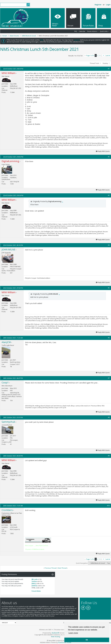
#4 (109, 245)
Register (98, 5)
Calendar (82, 31)
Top (108, 563)
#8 (109, 417)
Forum (5, 36)
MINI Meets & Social (29, 36)
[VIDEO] (34, 586)
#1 (109, 69)
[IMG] (34, 583)
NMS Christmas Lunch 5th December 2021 (39, 49)
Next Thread (62, 568)
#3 (109, 195)
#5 (109, 288)
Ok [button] (87, 640)
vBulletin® (55, 633)
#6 (109, 338)
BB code (35, 579)
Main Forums (14, 36)
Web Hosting (56, 637)
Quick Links (104, 31)
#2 (109, 157)
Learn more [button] (73, 633)
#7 (109, 378)
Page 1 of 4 (90, 55)
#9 (109, 456)
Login (108, 5)
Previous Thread (51, 568)
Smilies (34, 581)
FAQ (76, 31)
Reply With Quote (103, 151)
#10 (108, 506)
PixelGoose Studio (65, 642)
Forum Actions (92, 31)
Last (108, 55)
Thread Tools (94, 63)
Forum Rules (36, 591)
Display (105, 63)
